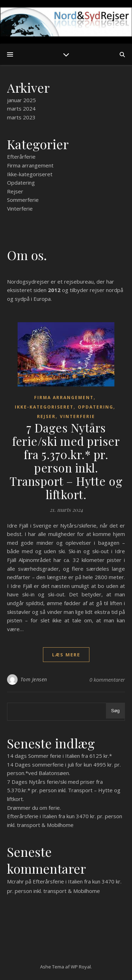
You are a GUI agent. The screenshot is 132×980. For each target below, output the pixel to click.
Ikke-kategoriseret (30, 174)
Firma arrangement (30, 165)
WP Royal (81, 967)
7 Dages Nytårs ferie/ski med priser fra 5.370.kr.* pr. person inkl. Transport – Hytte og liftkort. (66, 461)
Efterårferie (21, 157)
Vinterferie (20, 208)
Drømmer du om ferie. (34, 808)
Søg (115, 711)
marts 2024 (21, 108)
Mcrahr (15, 881)
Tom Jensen (34, 679)
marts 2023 (21, 117)
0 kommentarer (107, 680)
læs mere (66, 655)
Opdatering (21, 183)
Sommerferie (23, 200)
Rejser (15, 191)
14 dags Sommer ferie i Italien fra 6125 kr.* (59, 756)
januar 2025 (21, 100)
